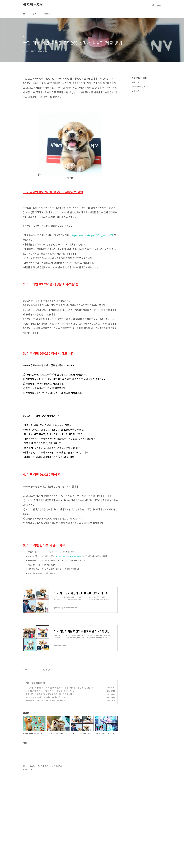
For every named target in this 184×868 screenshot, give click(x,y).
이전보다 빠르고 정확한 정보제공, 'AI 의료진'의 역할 (45, 733)
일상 (28, 719)
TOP (159, 859)
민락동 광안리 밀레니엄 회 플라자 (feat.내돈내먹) (45, 736)
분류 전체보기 (139, 78)
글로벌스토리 (33, 5)
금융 (135, 91)
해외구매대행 (139, 86)
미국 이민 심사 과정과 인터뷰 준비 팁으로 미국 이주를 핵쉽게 (49, 730)
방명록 (47, 14)
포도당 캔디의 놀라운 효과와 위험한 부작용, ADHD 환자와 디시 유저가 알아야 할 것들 (58, 723)
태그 (34, 14)
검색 (153, 5)
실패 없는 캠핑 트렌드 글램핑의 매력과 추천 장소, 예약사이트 (49, 727)
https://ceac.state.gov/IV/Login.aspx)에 (92, 235)
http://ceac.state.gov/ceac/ (68, 556)
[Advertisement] (70, 679)
